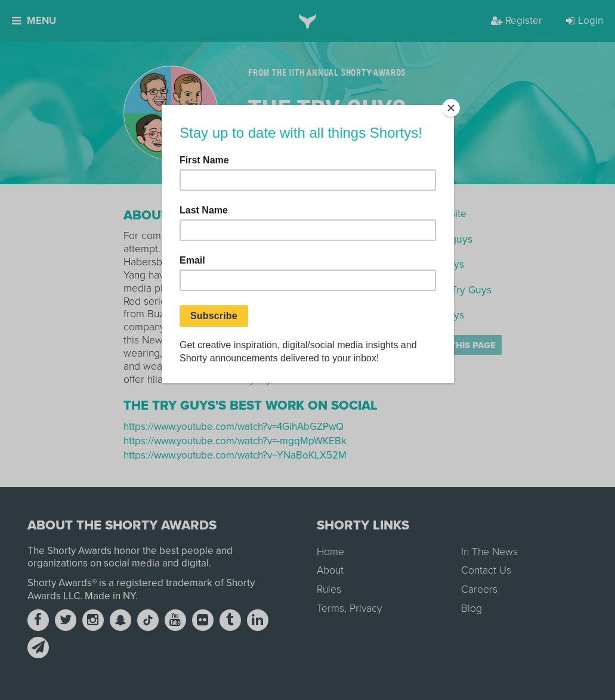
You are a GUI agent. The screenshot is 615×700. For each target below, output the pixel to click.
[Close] (451, 108)
